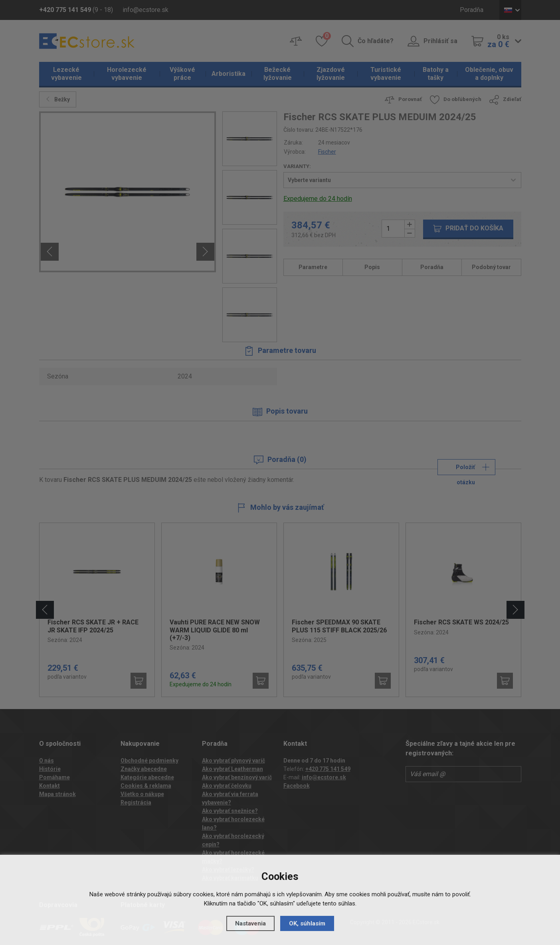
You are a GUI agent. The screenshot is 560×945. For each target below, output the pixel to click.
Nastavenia (250, 923)
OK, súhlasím (307, 923)
